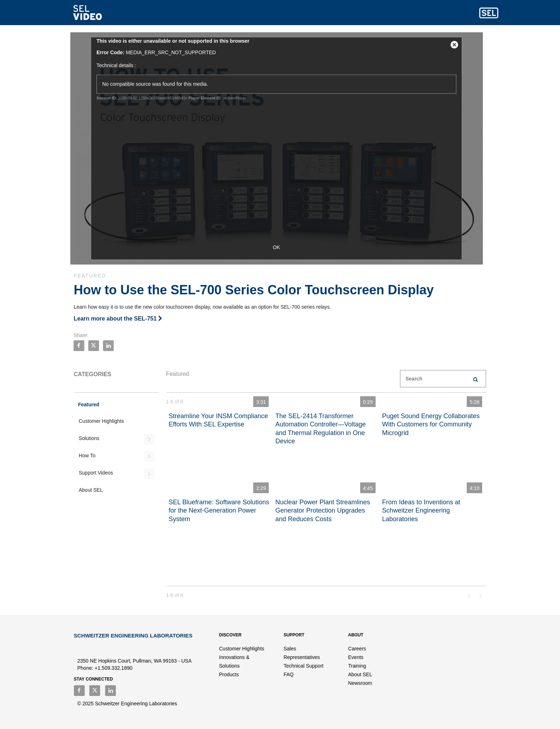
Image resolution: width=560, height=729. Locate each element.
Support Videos (96, 473)
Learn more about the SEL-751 (118, 319)
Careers (357, 649)
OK (280, 247)
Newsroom (360, 683)
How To (87, 455)
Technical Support (303, 666)
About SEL (91, 490)
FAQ (288, 674)
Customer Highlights (102, 421)
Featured (89, 405)
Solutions (89, 438)
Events (356, 657)
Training (357, 666)
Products (229, 674)
